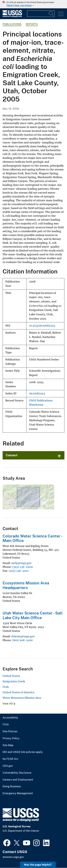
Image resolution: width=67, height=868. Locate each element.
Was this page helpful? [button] (38, 865)
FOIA (6, 725)
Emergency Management (18, 793)
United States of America (18, 692)
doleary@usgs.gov (23, 636)
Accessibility (10, 718)
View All (9, 704)
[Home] (12, 16)
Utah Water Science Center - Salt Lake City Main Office (33, 615)
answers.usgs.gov (13, 857)
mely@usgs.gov (21, 563)
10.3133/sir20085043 (42, 326)
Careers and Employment (18, 780)
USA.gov (8, 766)
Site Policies (10, 732)
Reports (32, 24)
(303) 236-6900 (23, 567)
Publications (12, 24)
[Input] (41, 14)
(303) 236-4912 (19, 571)
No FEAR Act (10, 759)
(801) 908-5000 (22, 640)
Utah (6, 687)
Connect (12, 455)
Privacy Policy (11, 738)
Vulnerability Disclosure (17, 773)
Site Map (8, 745)
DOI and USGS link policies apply (23, 752)
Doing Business (12, 786)
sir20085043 (37, 393)
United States (11, 676)
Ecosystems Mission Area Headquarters (26, 585)
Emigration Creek (14, 681)
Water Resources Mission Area (22, 698)
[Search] (51, 14)
